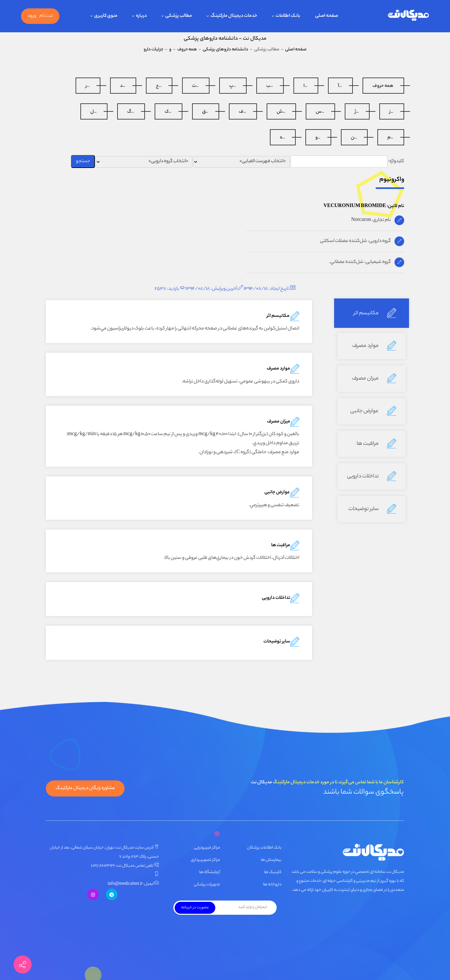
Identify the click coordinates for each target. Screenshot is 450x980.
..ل (93, 112)
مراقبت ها (376, 444)
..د (123, 86)
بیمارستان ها (271, 860)
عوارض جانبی (373, 411)
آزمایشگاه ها (210, 872)
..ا (305, 86)
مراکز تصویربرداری (205, 860)
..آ (340, 86)
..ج (159, 86)
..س (320, 112)
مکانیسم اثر (375, 313)
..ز (391, 112)
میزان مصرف (374, 379)
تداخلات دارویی (372, 476)
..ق (205, 112)
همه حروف (383, 86)
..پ (232, 86)
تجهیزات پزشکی (207, 885)
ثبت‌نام (46, 16)
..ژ (357, 112)
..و (318, 138)
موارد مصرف (374, 346)
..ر (87, 86)
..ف (242, 112)
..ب (270, 86)
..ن (354, 138)
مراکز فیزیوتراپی (207, 848)
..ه (282, 138)
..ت (195, 86)
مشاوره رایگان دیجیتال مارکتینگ (85, 788)
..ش (281, 112)
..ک (168, 112)
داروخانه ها (272, 885)
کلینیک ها (273, 872)
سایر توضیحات (372, 509)
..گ (131, 112)
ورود (32, 16)
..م (390, 138)
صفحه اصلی (296, 50)
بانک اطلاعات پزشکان (264, 848)
